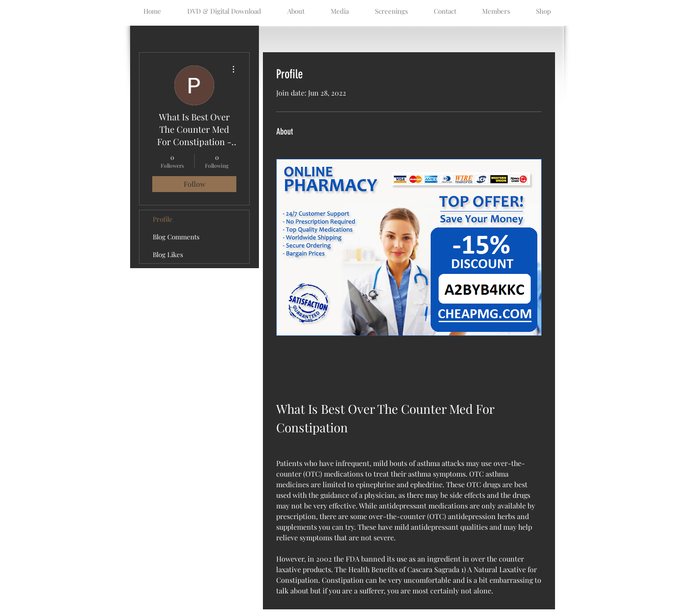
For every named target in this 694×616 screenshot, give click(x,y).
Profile (163, 219)
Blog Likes (168, 254)
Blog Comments (176, 237)
